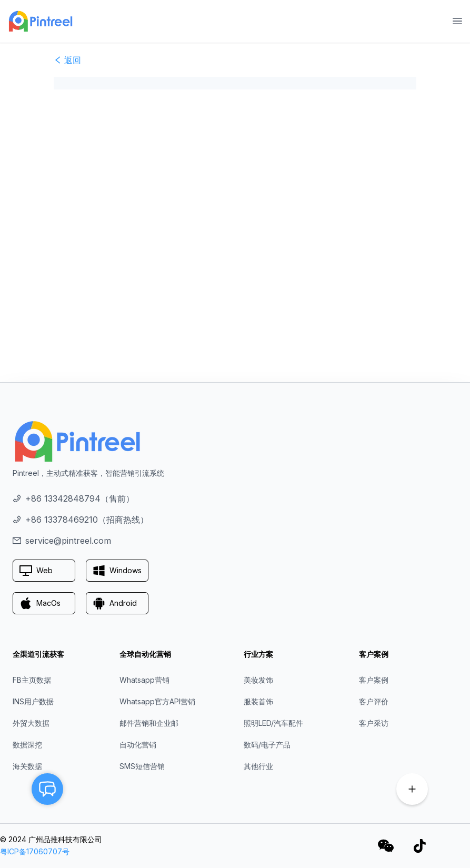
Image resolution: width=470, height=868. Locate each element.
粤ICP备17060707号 (35, 851)
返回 (67, 60)
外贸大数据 (31, 723)
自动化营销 (138, 745)
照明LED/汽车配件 (273, 723)
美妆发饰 (258, 680)
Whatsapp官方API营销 (157, 701)
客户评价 (374, 701)
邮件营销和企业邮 (149, 723)
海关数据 (27, 766)
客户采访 (374, 723)
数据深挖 (27, 745)
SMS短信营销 (142, 766)
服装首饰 (258, 701)
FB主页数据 (32, 680)
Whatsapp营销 (144, 680)
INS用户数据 (33, 701)
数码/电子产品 (267, 745)
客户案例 (374, 680)
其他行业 (258, 766)
